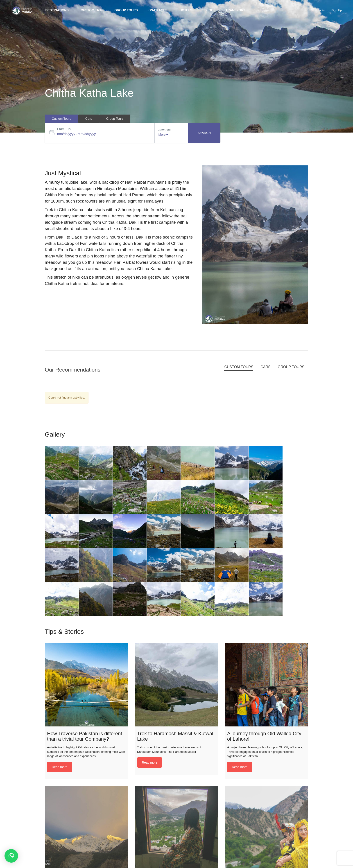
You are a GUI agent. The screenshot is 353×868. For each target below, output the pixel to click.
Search (204, 133)
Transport (235, 10)
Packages (159, 10)
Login (321, 10)
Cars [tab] (89, 119)
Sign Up (337, 10)
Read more (60, 767)
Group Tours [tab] (115, 119)
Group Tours (126, 10)
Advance (165, 130)
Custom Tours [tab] (61, 119)
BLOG (209, 10)
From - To (64, 129)
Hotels (186, 10)
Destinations (57, 10)
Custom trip (91, 10)
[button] (11, 856)
